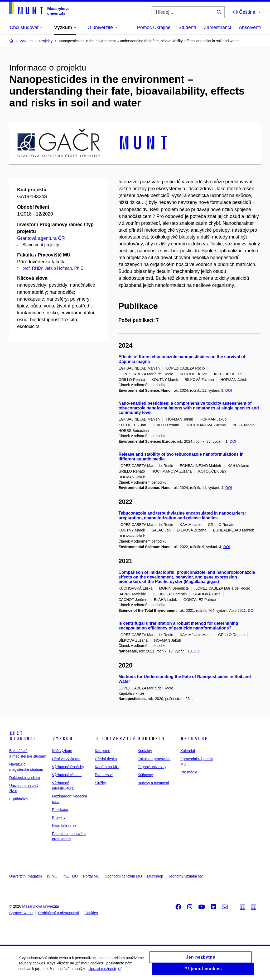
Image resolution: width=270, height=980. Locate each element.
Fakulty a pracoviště (154, 759)
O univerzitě (115, 739)
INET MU (70, 876)
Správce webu (21, 913)
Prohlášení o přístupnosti (59, 913)
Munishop (155, 876)
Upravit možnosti (105, 971)
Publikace (60, 810)
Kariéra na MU (107, 767)
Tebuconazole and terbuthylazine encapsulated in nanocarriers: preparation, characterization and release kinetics (182, 515)
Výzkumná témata (67, 775)
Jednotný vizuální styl (186, 876)
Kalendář (188, 751)
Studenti (187, 27)
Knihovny (145, 775)
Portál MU (91, 876)
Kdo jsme (103, 751)
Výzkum (62, 739)
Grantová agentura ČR (41, 238)
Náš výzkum (62, 751)
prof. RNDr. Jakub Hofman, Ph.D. (54, 268)
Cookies (91, 913)
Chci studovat (23, 736)
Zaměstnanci (217, 27)
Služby (100, 783)
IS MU (52, 876)
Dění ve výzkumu (66, 759)
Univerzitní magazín (26, 876)
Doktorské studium (25, 778)
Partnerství (104, 775)
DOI (229, 390)
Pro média (189, 772)
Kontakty (145, 751)
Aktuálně (194, 739)
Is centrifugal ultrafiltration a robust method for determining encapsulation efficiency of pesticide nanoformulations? (178, 626)
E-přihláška (18, 799)
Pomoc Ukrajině (154, 27)
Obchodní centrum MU (123, 876)
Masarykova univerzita (40, 906)
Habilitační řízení (66, 825)
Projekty (59, 818)
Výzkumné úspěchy (68, 767)
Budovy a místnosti (153, 783)
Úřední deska (106, 759)
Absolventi (250, 27)
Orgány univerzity (152, 767)
